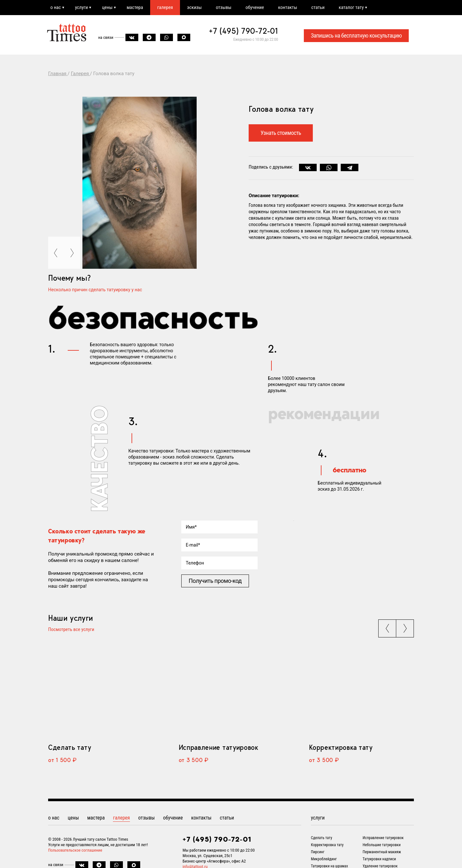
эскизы (194, 7)
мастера (135, 7)
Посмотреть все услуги (71, 630)
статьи (318, 7)
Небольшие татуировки (381, 845)
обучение (255, 7)
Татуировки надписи (379, 859)
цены (107, 7)
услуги (81, 7)
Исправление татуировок (218, 747)
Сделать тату (69, 747)
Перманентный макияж (382, 852)
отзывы (224, 7)
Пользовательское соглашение (75, 850)
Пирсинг (318, 852)
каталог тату (351, 7)
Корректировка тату (341, 747)
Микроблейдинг (324, 859)
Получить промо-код (215, 581)
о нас (56, 7)
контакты (288, 7)
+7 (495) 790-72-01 (244, 31)
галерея (165, 7)
